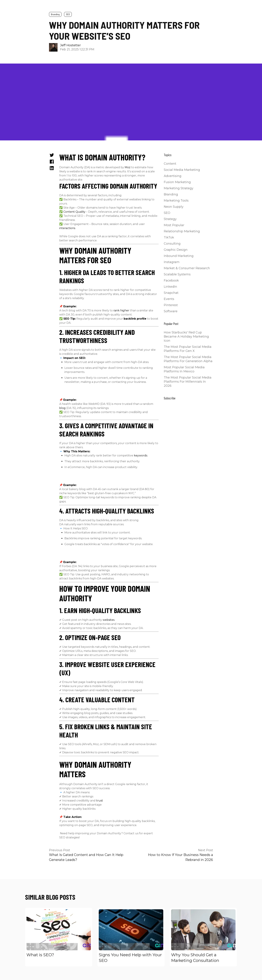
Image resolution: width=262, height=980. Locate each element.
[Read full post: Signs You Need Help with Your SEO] (131, 930)
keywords (141, 455)
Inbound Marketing (179, 256)
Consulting (172, 244)
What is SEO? (40, 955)
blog (62, 408)
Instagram (172, 262)
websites (109, 620)
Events (169, 299)
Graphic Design (176, 250)
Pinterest (171, 305)
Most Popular (174, 225)
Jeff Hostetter (70, 45)
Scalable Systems (177, 274)
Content (170, 164)
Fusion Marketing (177, 182)
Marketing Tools (176, 201)
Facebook (171, 280)
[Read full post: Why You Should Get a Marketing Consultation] (203, 930)
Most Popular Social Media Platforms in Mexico (184, 369)
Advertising (173, 176)
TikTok (169, 237)
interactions (67, 228)
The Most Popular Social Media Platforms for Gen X (188, 349)
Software (171, 311)
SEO (68, 14)
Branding (55, 14)
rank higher (121, 310)
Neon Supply (174, 207)
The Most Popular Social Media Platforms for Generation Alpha (188, 359)
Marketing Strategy (179, 188)
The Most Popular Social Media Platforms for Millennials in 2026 (188, 382)
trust (100, 801)
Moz (128, 167)
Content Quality (74, 212)
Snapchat (171, 293)
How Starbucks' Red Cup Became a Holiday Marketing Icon (186, 337)
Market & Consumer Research (187, 268)
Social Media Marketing (182, 170)
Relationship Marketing (182, 231)
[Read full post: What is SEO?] (59, 930)
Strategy (170, 219)
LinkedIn (170, 287)
